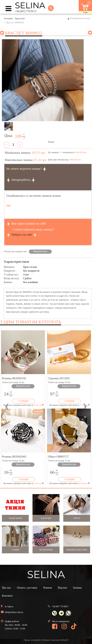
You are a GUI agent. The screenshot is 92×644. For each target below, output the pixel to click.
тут (9, 205)
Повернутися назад (80, 18)
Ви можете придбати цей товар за (23, 405)
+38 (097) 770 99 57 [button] (26, 11)
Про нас (6, 588)
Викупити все (40, 251)
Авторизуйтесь (21, 180)
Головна (8, 18)
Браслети (20, 18)
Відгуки (62, 588)
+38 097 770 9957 (60, 606)
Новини (48, 588)
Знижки (77, 588)
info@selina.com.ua (14, 612)
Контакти (7, 596)
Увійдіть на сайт (22, 235)
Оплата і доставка (27, 588)
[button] (7, 407)
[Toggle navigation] (8, 9)
